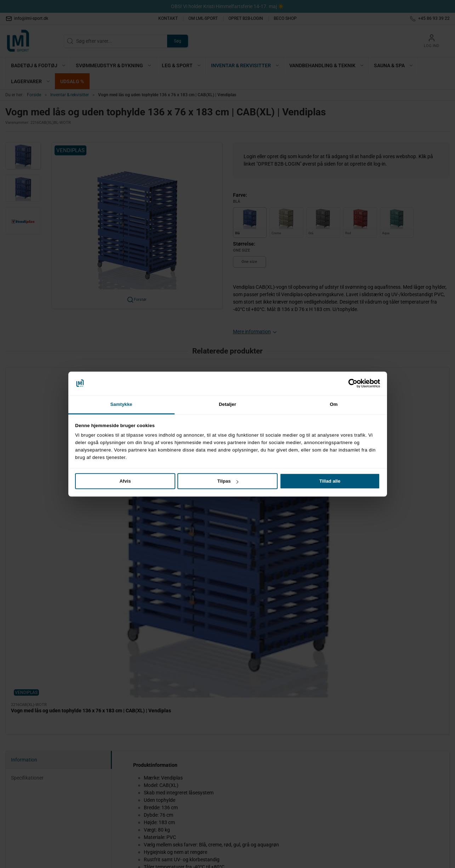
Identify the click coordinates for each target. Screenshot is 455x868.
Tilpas (228, 481)
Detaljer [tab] (227, 404)
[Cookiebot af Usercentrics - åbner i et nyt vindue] (349, 383)
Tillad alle (330, 481)
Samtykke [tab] (121, 404)
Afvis (125, 481)
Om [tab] (334, 404)
